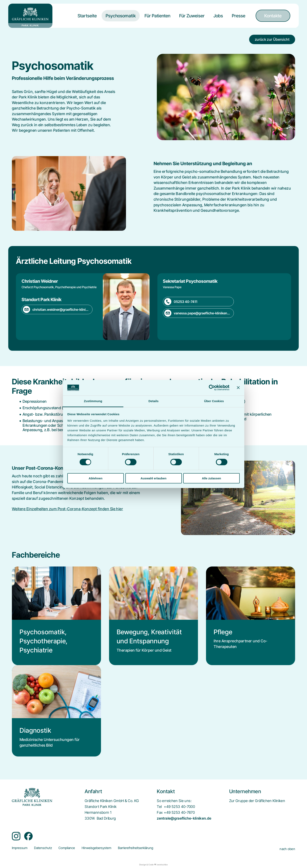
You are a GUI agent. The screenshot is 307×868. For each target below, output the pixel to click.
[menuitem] (87, 19)
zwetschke (162, 865)
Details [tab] (154, 401)
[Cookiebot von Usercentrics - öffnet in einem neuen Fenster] (212, 388)
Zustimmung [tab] (93, 401)
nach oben (287, 849)
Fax (160, 812)
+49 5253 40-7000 (179, 807)
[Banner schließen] (238, 388)
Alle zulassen (211, 478)
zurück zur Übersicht (272, 39)
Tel (159, 807)
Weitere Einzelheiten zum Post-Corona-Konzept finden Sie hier (68, 509)
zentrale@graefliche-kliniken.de (184, 818)
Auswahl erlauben (153, 478)
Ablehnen (96, 478)
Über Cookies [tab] (214, 401)
